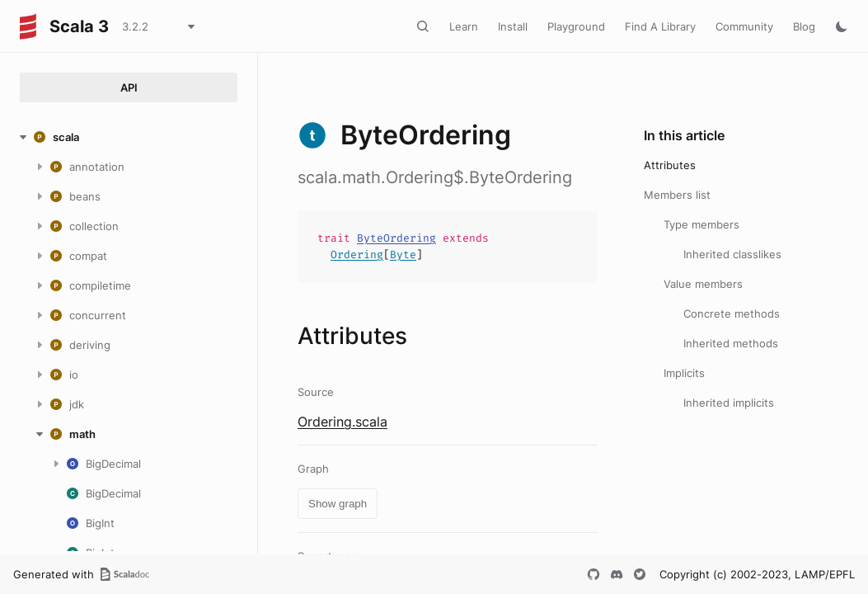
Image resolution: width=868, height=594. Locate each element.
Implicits (684, 373)
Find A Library (660, 26)
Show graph (338, 504)
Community (744, 26)
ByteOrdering (396, 238)
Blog (804, 26)
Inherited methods (731, 343)
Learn (464, 26)
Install (513, 26)
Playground (576, 26)
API (129, 87)
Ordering (357, 255)
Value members (703, 284)
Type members (701, 224)
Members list (677, 195)
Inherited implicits (729, 403)
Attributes (670, 165)
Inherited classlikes (732, 254)
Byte (403, 255)
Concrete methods (732, 313)
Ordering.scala (343, 422)
